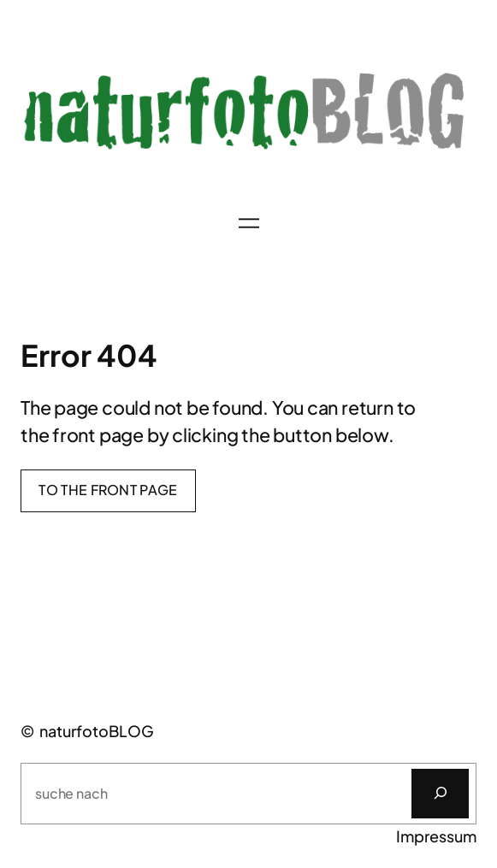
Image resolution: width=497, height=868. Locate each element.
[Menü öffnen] (249, 223)
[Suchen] (440, 794)
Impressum (436, 836)
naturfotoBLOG (97, 731)
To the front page (108, 490)
